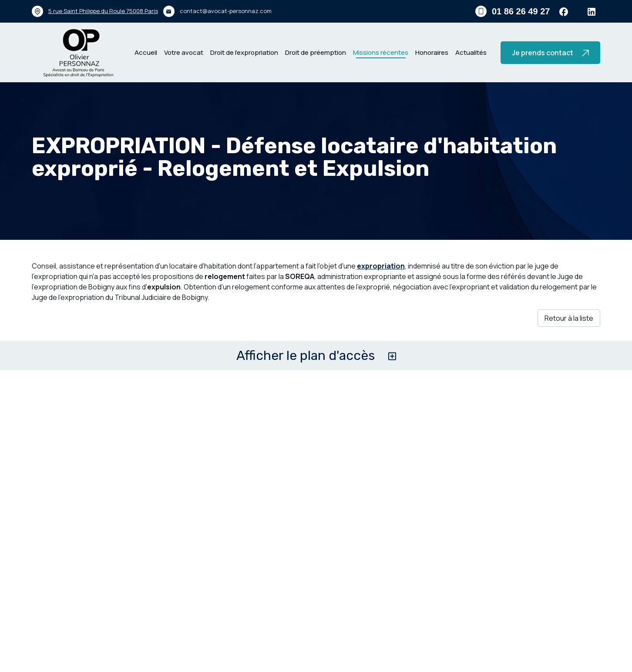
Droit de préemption (316, 52)
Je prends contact (550, 53)
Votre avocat (184, 52)
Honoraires (432, 52)
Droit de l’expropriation (244, 52)
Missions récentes (381, 52)
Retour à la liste (569, 318)
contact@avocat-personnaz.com (226, 11)
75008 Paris (103, 11)
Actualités (471, 52)
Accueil (146, 52)
